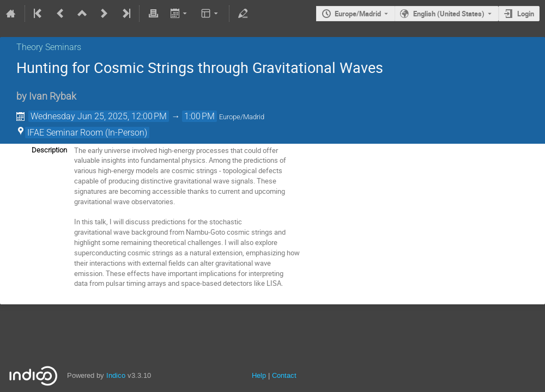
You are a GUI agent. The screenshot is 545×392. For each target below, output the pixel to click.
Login (526, 14)
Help (259, 375)
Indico (116, 375)
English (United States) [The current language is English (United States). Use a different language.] (449, 14)
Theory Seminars (49, 47)
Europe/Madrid (358, 14)
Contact (284, 375)
